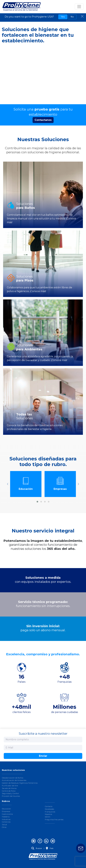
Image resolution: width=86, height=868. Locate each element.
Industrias (6, 819)
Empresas (6, 811)
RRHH (48, 817)
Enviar (43, 756)
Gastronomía (7, 814)
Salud (4, 825)
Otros (4, 827)
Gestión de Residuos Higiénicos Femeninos (20, 783)
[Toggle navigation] (79, 7)
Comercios (6, 822)
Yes (63, 17)
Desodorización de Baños (13, 778)
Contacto (49, 806)
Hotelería (6, 817)
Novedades (49, 809)
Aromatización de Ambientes (14, 780)
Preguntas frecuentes (54, 820)
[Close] (82, 16)
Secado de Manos (9, 788)
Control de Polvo (9, 791)
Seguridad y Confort (10, 793)
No (72, 17)
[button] (37, 502)
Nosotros (48, 814)
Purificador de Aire (10, 786)
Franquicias (50, 812)
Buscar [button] (37, 848)
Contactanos (43, 120)
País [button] (50, 848)
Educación (6, 809)
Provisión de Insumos (11, 796)
